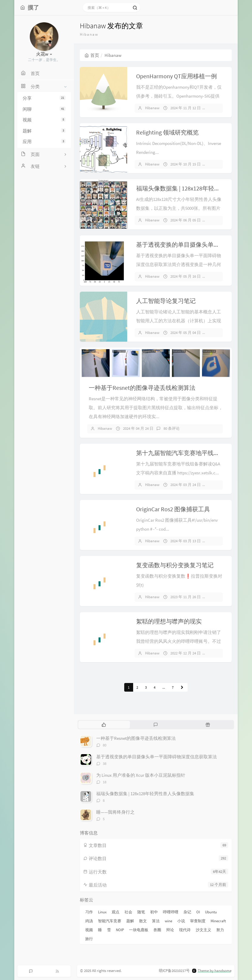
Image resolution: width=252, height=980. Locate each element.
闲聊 (44, 109)
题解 (44, 131)
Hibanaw (152, 108)
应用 (44, 142)
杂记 (187, 912)
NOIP (120, 930)
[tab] (104, 725)
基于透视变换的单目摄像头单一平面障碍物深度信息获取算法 (157, 757)
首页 (92, 55)
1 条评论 (218, 164)
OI (198, 912)
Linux (102, 912)
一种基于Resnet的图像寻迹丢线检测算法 (142, 388)
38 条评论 (219, 276)
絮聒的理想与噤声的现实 (169, 621)
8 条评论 (218, 220)
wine (168, 921)
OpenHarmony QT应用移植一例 (176, 76)
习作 (89, 912)
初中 (154, 912)
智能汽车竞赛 (110, 921)
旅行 (89, 939)
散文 (143, 921)
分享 (44, 98)
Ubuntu (211, 912)
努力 (220, 930)
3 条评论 (218, 653)
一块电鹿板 (139, 930)
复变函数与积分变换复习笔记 (175, 565)
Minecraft (218, 921)
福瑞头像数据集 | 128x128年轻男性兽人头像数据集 (145, 794)
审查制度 (198, 921)
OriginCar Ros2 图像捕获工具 (173, 509)
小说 (181, 921)
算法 (156, 921)
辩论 (170, 930)
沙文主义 (203, 930)
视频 (44, 120)
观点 (116, 912)
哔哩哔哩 (171, 912)
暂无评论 (219, 108)
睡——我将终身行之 (115, 812)
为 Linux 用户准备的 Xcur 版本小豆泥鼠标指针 (141, 775)
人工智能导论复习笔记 (166, 301)
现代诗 (185, 930)
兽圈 (157, 930)
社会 (128, 912)
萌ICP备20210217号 (174, 971)
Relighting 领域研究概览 (167, 132)
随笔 (141, 912)
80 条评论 (172, 428)
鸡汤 (89, 921)
